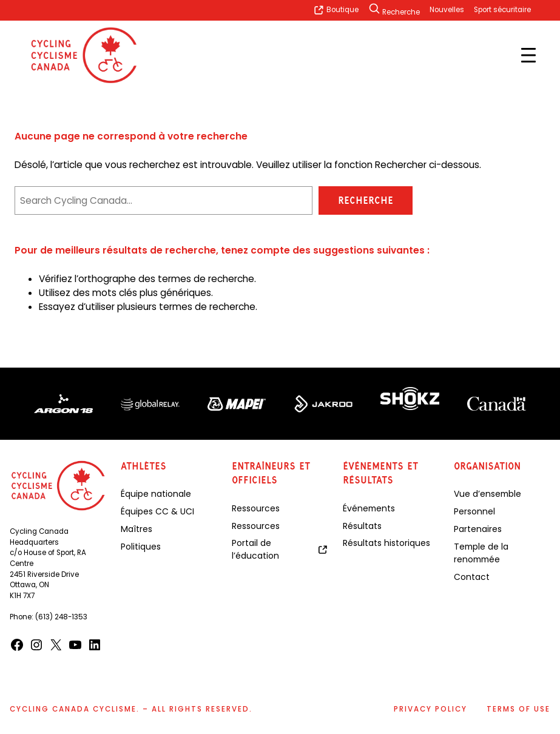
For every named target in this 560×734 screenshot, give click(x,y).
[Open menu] (528, 55)
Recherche (366, 200)
